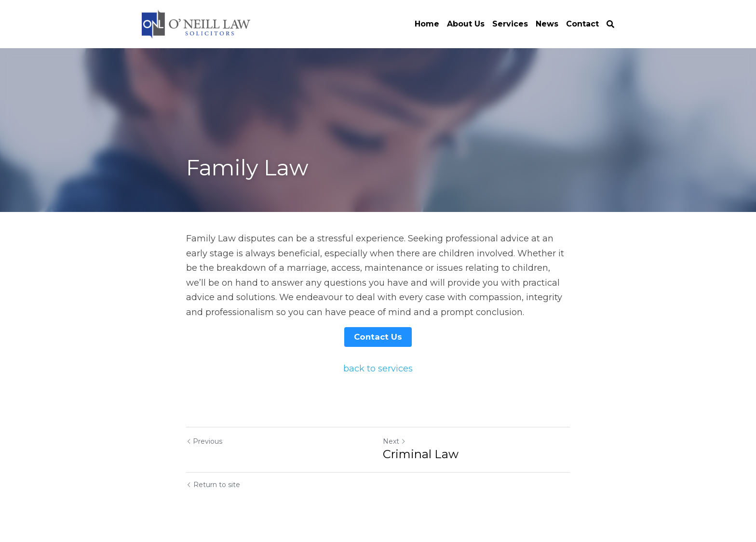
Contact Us (378, 337)
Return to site (213, 484)
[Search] (610, 24)
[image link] (196, 23)
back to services (378, 368)
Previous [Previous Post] (204, 440)
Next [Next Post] (394, 440)
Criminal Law (421, 453)
